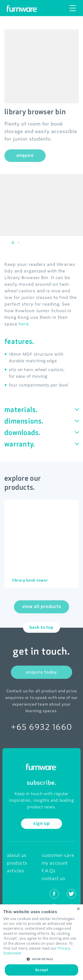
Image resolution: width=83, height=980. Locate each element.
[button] (41, 959)
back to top (41, 627)
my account (55, 863)
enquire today (41, 672)
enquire (25, 155)
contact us (53, 879)
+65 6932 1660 (41, 727)
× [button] (78, 909)
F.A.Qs (49, 871)
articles (15, 871)
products (17, 863)
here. (24, 324)
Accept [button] (41, 970)
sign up (41, 823)
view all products (42, 607)
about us (17, 855)
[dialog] (41, 942)
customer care (58, 855)
